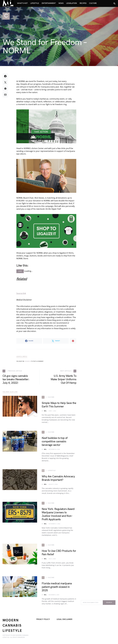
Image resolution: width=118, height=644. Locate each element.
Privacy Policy (43, 619)
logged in (28, 361)
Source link (21, 293)
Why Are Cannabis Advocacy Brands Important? (58, 478)
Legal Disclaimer (64, 619)
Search (109, 603)
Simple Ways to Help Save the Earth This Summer (59, 405)
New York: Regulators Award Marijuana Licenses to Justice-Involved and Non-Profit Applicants (58, 514)
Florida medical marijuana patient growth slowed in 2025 (57, 587)
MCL (45, 411)
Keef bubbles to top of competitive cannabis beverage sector (55, 441)
